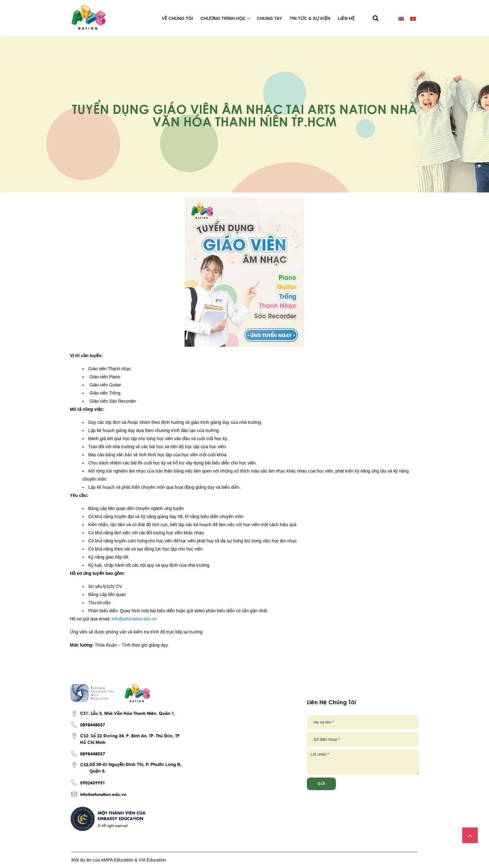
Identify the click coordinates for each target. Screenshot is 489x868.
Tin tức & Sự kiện (310, 18)
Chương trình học (225, 18)
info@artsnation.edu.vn (103, 794)
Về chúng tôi (177, 18)
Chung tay (270, 18)
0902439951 (93, 783)
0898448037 (93, 725)
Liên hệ (346, 18)
